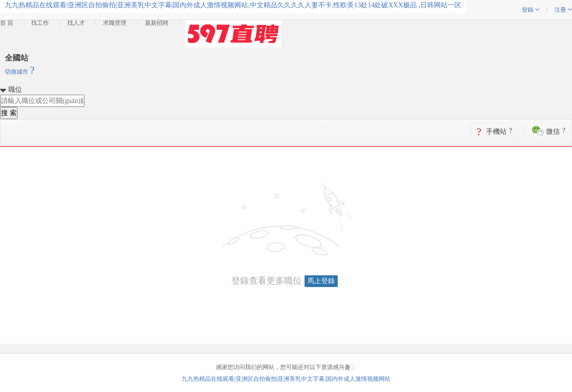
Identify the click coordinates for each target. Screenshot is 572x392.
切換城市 (20, 72)
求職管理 (115, 23)
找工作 (40, 23)
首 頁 (7, 23)
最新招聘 (157, 23)
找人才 (76, 23)
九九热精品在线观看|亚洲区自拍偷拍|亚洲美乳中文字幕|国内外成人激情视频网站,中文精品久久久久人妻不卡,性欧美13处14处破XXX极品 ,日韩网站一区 (233, 5)
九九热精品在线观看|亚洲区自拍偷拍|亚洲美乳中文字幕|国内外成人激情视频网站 (286, 379)
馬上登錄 (321, 281)
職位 (15, 90)
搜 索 (9, 113)
